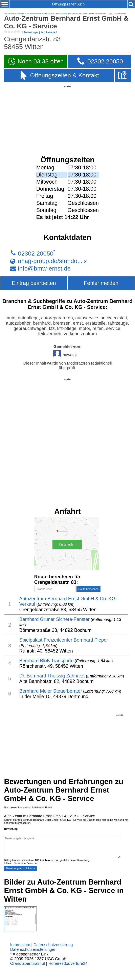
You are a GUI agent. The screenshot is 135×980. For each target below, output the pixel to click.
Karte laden (67, 544)
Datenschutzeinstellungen (33, 949)
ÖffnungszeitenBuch (68, 4)
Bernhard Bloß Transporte (47, 661)
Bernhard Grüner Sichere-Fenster (55, 619)
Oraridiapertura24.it (28, 963)
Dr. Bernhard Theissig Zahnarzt (52, 676)
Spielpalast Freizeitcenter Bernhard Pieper (64, 640)
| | (30, 32)
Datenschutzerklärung (53, 945)
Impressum (20, 945)
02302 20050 (36, 253)
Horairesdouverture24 (68, 963)
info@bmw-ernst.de (44, 268)
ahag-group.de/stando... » (53, 261)
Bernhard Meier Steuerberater (51, 691)
